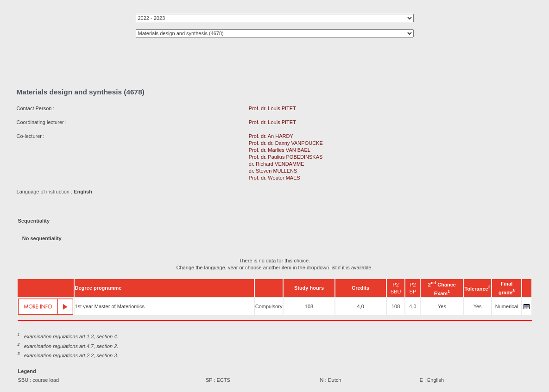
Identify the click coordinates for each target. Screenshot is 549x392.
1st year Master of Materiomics (110, 306)
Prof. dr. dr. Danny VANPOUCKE (286, 143)
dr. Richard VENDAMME (277, 164)
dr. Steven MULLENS (273, 171)
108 (309, 306)
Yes (442, 306)
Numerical (507, 306)
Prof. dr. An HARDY (271, 136)
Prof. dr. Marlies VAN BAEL (280, 150)
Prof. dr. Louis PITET (272, 108)
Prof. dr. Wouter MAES (274, 178)
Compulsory (269, 306)
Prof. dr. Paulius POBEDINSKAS (286, 157)
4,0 (361, 306)
